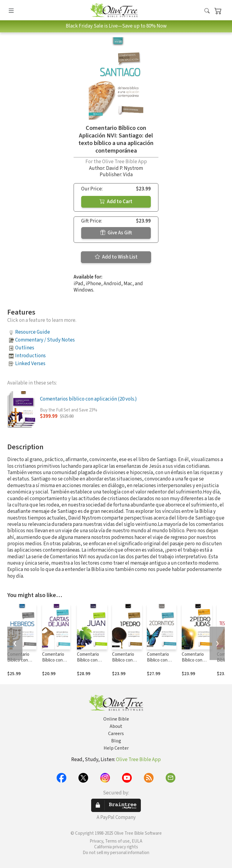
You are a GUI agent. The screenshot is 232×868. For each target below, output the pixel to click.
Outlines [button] (25, 348)
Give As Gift (116, 233)
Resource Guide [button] (33, 332)
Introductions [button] (30, 356)
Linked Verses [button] (30, 364)
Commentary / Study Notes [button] (45, 340)
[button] (207, 11)
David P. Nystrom (124, 168)
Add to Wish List (116, 257)
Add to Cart (116, 202)
